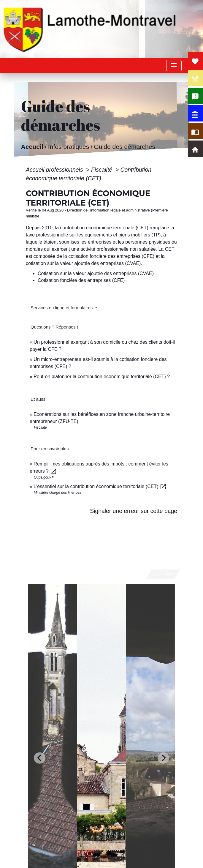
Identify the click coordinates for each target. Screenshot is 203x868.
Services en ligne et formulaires (62, 308)
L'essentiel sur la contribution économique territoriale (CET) (100, 486)
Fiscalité (102, 170)
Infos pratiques (69, 147)
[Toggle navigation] (174, 66)
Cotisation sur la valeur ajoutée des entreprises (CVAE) (96, 273)
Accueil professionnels (55, 170)
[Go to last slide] (40, 758)
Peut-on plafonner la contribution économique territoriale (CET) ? (102, 377)
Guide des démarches (125, 147)
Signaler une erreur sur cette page (134, 511)
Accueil (32, 147)
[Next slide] (163, 758)
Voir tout (163, 574)
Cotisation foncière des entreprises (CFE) (81, 280)
